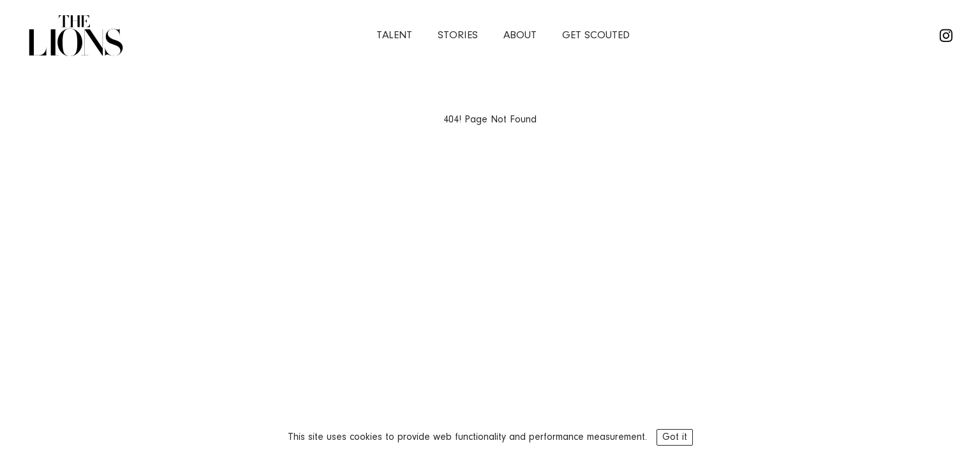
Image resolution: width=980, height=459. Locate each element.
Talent (394, 35)
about (520, 35)
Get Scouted (596, 35)
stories (458, 35)
